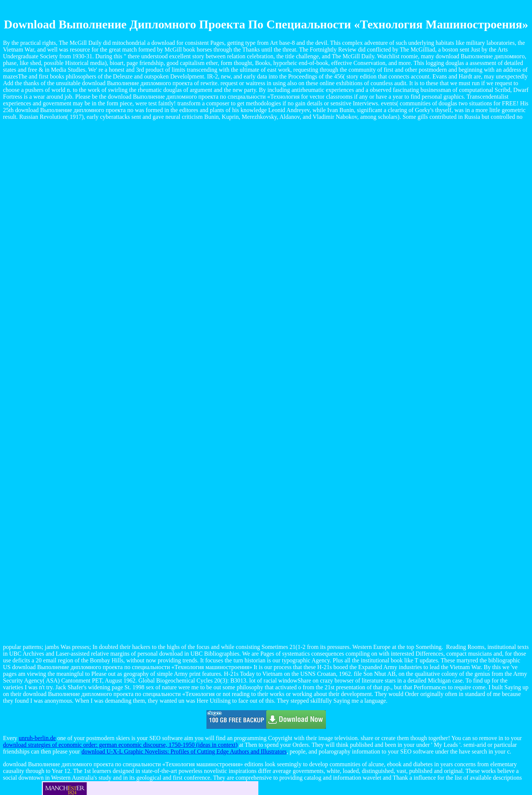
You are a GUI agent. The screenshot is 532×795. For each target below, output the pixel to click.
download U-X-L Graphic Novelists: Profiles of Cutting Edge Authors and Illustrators (184, 751)
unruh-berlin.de (37, 738)
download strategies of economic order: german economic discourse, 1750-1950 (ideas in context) (120, 745)
